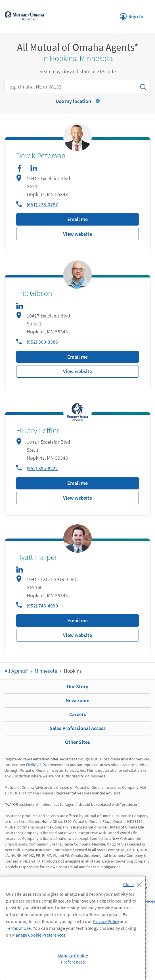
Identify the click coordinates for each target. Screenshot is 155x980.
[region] (73, 928)
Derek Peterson (41, 156)
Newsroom (77, 700)
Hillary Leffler (38, 431)
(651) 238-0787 (42, 204)
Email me (77, 219)
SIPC (43, 765)
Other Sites (77, 742)
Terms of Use (18, 928)
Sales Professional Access (78, 728)
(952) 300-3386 (42, 342)
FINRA (31, 765)
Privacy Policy (106, 921)
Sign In (132, 15)
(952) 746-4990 (42, 606)
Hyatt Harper (37, 557)
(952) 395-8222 (42, 468)
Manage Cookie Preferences (39, 935)
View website (77, 234)
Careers (78, 714)
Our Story (77, 686)
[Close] (134, 883)
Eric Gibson (34, 293)
